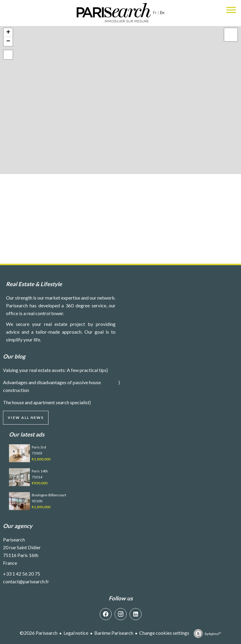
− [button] (8, 42)
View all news (26, 418)
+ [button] (8, 33)
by (213, 634)
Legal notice (76, 633)
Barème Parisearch (114, 633)
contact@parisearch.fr (26, 581)
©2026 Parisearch (39, 633)
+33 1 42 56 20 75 (22, 574)
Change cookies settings (164, 633)
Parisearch (14, 540)
